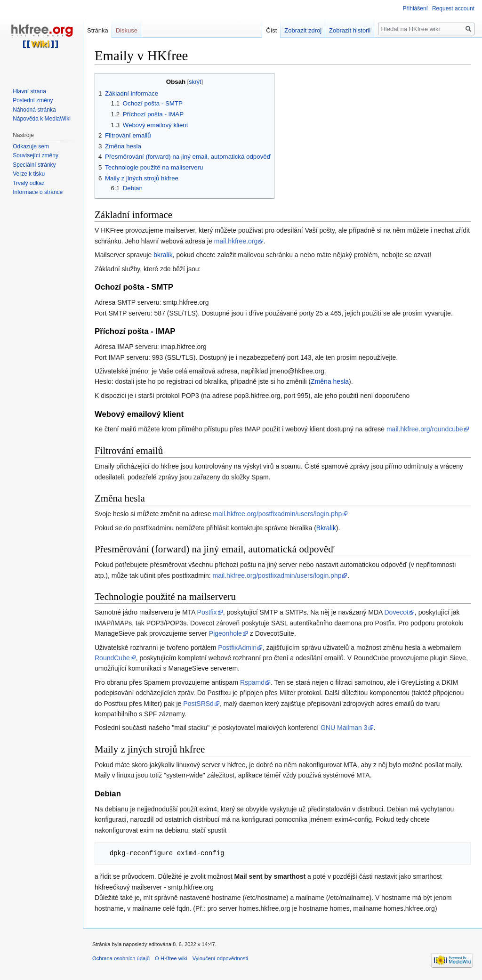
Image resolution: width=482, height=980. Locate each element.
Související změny (36, 155)
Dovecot (397, 612)
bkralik (163, 255)
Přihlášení (415, 8)
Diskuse (127, 30)
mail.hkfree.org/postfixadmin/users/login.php (277, 514)
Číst (271, 30)
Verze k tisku (29, 174)
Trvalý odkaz (29, 183)
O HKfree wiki (171, 958)
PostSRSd (198, 704)
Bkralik (326, 528)
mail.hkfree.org (236, 241)
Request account (453, 8)
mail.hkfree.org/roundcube (425, 429)
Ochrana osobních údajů (121, 958)
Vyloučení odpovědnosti (220, 958)
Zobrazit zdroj (303, 30)
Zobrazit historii (350, 30)
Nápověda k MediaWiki (42, 119)
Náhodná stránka (34, 110)
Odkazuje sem (31, 146)
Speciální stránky (34, 165)
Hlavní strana (29, 91)
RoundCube (112, 658)
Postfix (207, 612)
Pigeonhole (225, 633)
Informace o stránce (38, 192)
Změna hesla (330, 381)
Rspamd (252, 682)
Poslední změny (33, 100)
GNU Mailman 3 (344, 728)
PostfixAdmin (237, 648)
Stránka (98, 30)
